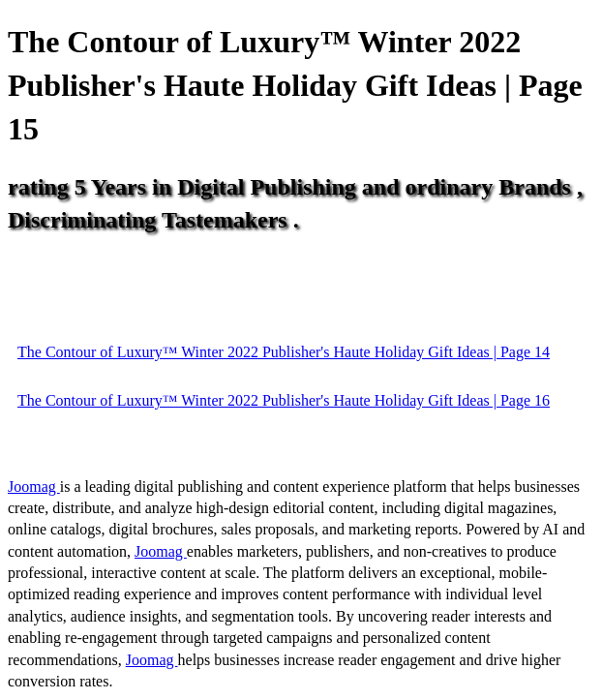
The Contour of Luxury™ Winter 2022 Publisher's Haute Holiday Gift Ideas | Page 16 (284, 400)
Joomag (34, 487)
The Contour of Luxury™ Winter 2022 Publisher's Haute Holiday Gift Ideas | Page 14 (284, 352)
